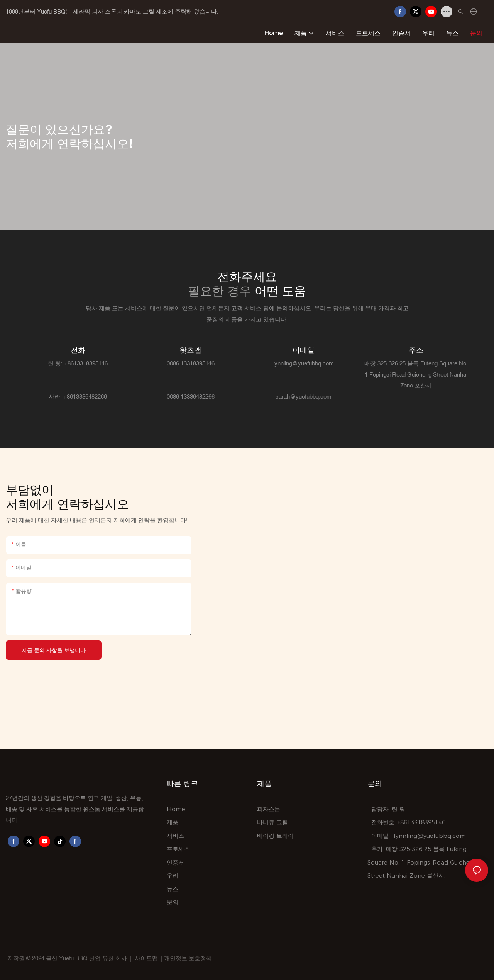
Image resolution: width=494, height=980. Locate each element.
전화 (78, 350)
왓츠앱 (190, 350)
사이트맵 (146, 958)
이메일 (304, 350)
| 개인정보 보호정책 (186, 958)
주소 (416, 350)
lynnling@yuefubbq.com (430, 836)
